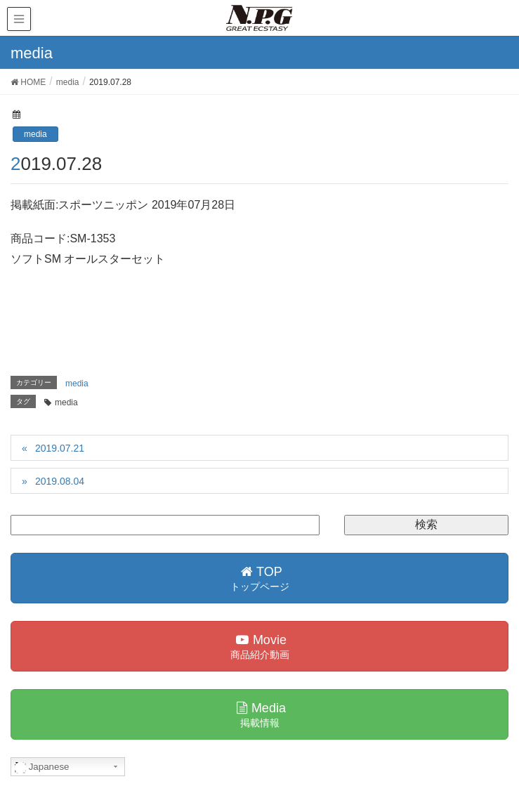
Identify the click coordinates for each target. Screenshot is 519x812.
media (35, 134)
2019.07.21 (60, 448)
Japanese (42, 767)
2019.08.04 (60, 481)
